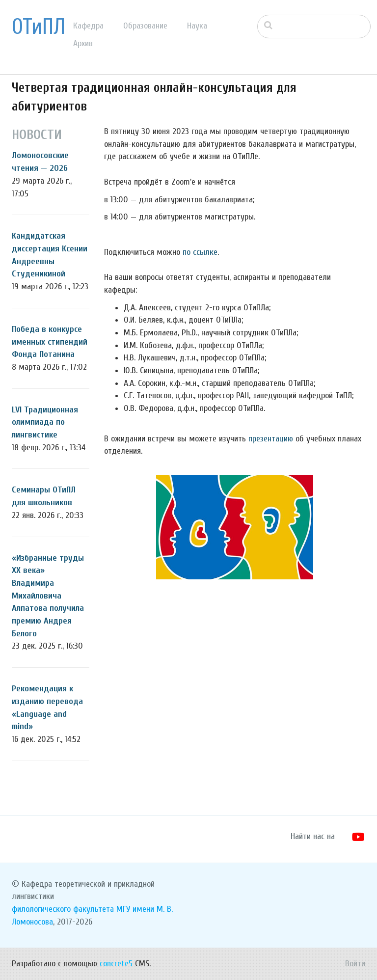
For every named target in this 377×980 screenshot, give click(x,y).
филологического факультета (63, 909)
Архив (83, 43)
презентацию (271, 439)
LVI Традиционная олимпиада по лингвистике (45, 422)
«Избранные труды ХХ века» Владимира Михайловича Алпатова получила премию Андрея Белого (48, 596)
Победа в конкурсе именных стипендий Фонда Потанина (50, 342)
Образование (145, 26)
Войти (355, 964)
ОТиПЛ (39, 27)
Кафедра (88, 26)
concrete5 (116, 964)
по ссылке (200, 252)
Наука (197, 26)
